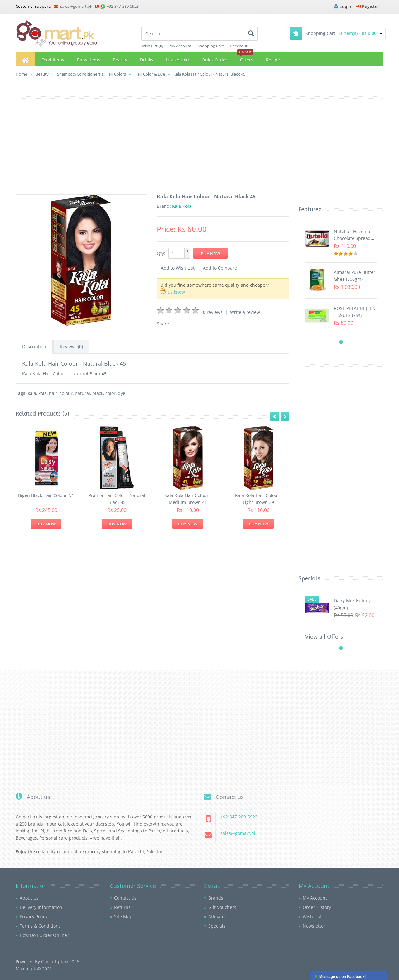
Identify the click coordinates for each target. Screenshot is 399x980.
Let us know (173, 292)
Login (343, 6)
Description (34, 346)
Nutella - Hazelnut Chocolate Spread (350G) (353, 238)
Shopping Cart (211, 46)
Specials (217, 926)
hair (53, 393)
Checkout (239, 46)
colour (66, 393)
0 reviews (213, 312)
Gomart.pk (52, 961)
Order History (317, 907)
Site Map (123, 917)
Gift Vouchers (222, 907)
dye (122, 393)
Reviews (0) (71, 346)
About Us (29, 898)
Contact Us (125, 898)
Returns (122, 907)
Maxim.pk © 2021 (34, 969)
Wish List (312, 917)
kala (32, 393)
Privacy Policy (34, 917)
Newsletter (314, 926)
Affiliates (217, 917)
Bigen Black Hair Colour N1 (46, 495)
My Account (180, 46)
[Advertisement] (199, 151)
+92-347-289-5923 (123, 6)
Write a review (245, 312)
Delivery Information (41, 907)
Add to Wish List (178, 268)
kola (43, 393)
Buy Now (46, 524)
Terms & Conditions (40, 926)
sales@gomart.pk (73, 6)
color (111, 393)
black (98, 393)
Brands (216, 898)
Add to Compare (220, 268)
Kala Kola (181, 206)
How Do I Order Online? (44, 935)
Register (368, 6)
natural (82, 393)
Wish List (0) (152, 46)
